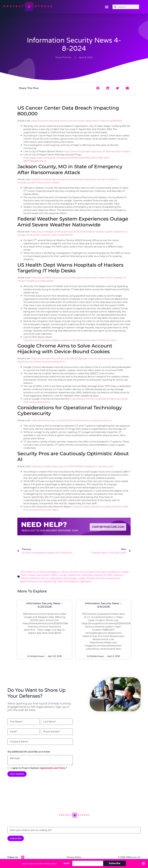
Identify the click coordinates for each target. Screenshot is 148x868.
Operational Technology (63, 578)
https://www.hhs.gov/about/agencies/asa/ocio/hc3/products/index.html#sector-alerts (70, 340)
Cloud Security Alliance (107, 572)
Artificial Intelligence (48, 572)
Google (63, 575)
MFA (110, 575)
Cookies (31, 575)
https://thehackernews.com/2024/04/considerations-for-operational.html (71, 420)
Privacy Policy (74, 857)
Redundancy (27, 581)
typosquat (86, 581)
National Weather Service (34, 578)
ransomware (113, 578)
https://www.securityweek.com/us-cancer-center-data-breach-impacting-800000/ (77, 121)
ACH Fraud (26, 572)
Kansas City (100, 575)
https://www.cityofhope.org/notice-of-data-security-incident (97, 151)
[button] (107, 7)
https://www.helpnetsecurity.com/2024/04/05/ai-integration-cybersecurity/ (72, 466)
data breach (44, 575)
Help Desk (87, 575)
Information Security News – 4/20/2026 (45, 605)
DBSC (55, 575)
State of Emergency (68, 581)
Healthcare (74, 575)
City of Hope (87, 572)
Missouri (118, 575)
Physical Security (96, 578)
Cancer (64, 572)
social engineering (46, 581)
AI (35, 572)
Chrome (74, 572)
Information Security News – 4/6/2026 (104, 605)
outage (81, 578)
